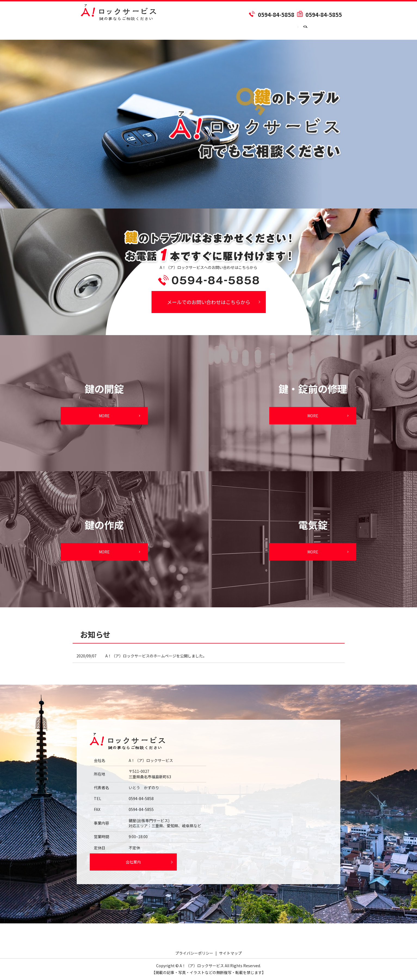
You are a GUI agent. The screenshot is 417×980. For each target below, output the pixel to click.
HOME (87, 30)
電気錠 (277, 30)
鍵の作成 (199, 30)
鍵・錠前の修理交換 (239, 30)
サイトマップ (230, 953)
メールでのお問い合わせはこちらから (209, 302)
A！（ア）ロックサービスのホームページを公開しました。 (156, 656)
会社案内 (115, 30)
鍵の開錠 (168, 30)
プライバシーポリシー (194, 953)
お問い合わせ (309, 30)
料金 (142, 30)
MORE (104, 416)
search (336, 30)
